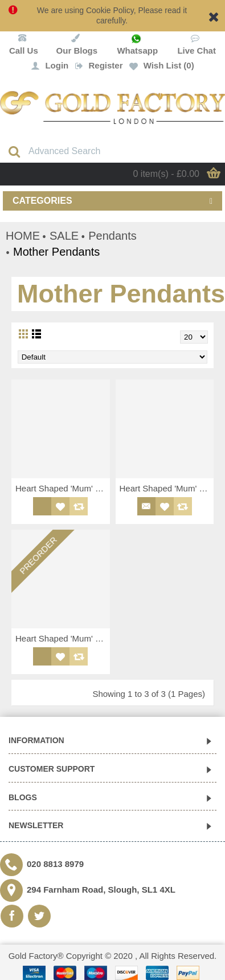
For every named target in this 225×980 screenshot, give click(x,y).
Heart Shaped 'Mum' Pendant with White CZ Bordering (63, 638)
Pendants (113, 236)
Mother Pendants (56, 252)
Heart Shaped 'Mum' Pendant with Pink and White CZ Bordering (63, 488)
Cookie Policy (110, 10)
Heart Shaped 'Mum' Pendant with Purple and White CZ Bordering (167, 488)
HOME (23, 236)
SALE (64, 236)
